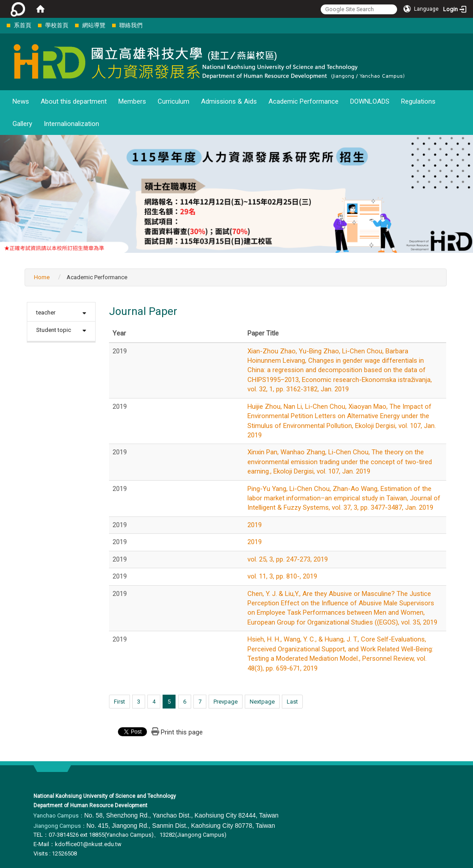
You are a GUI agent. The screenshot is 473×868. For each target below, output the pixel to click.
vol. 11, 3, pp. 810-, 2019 (282, 576)
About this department (74, 101)
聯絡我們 (131, 25)
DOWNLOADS (370, 101)
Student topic (54, 330)
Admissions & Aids (229, 101)
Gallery (22, 124)
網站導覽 (94, 25)
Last (292, 702)
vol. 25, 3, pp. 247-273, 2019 (288, 559)
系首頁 (23, 25)
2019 (255, 525)
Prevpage (226, 702)
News (21, 101)
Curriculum (174, 101)
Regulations (418, 101)
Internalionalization (71, 124)
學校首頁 (57, 25)
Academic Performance (303, 101)
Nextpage (262, 702)
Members (132, 101)
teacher (46, 312)
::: (2, 25)
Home (42, 277)
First (119, 702)
